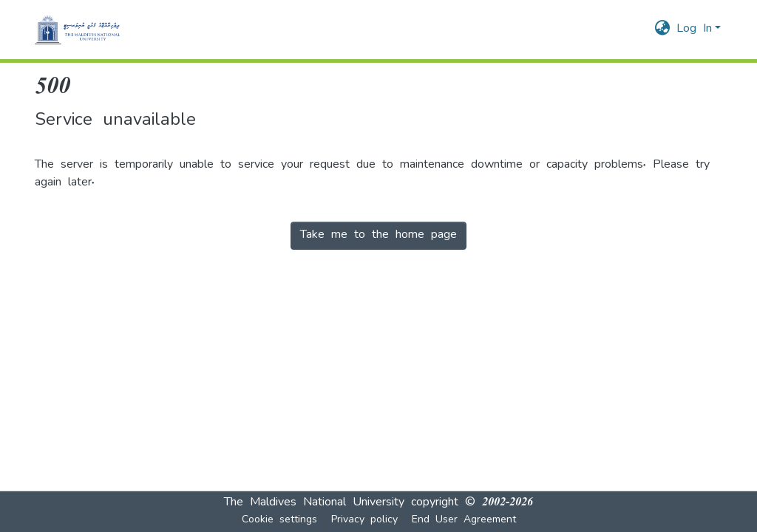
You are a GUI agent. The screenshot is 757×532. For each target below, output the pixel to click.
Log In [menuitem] (694, 30)
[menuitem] (663, 30)
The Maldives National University (314, 503)
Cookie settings (279, 521)
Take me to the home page (378, 236)
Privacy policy (364, 521)
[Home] (77, 30)
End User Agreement (464, 521)
